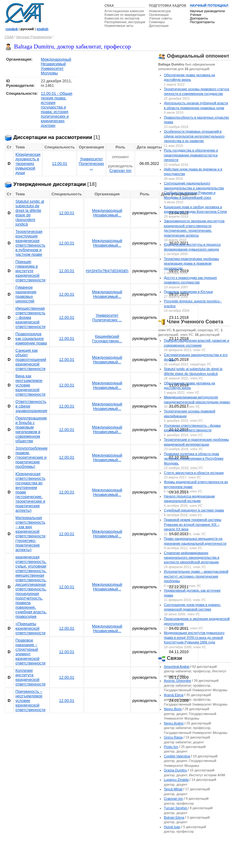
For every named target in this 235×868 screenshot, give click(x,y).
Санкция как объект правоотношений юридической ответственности (31, 359)
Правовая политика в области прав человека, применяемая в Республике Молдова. (194, 459)
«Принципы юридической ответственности (31, 628)
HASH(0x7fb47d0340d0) (107, 271)
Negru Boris (173, 709)
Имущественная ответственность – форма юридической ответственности (31, 317)
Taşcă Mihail (173, 789)
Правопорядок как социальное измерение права (31, 338)
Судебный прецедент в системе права (194, 510)
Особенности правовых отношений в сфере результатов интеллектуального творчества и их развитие (194, 136)
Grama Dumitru (175, 770)
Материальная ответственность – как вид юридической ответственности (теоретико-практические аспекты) (31, 534)
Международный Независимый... (107, 213)
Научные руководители (207, 11)
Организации (159, 15)
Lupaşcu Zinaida (176, 780)
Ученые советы (161, 18)
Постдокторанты (202, 22)
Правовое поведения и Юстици (188, 292)
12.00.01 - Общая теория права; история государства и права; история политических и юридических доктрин (57, 109)
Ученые (196, 15)
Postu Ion (171, 747)
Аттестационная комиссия (124, 11)
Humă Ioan (172, 827)
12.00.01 (60, 164)
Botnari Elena (174, 817)
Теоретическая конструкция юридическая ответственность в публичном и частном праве (31, 243)
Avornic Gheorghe (177, 681)
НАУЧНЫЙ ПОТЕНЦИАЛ (209, 5)
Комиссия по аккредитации (125, 15)
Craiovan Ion (120, 171)
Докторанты (199, 18)
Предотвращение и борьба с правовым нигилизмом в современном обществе (31, 429)
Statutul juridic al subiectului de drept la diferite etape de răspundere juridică (30, 213)
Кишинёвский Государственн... (107, 339)
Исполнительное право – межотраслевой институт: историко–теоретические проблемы (196, 576)
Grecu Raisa (173, 737)
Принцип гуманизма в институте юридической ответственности (31, 271)
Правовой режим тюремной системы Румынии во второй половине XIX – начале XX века (193, 524)
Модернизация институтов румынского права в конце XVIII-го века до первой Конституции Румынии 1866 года (194, 637)
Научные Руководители (34, 37)
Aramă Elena (174, 695)
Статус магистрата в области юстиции (194, 473)
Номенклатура (160, 11)
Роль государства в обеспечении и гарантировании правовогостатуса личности (191, 155)
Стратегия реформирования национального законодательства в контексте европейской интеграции (192, 558)
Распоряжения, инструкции (125, 22)
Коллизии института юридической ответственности (31, 677)
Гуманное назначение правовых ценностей (26, 294)
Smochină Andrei (177, 667)
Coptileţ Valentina (177, 756)
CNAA (109, 5)
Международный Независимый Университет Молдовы (56, 66)
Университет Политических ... (91, 164)
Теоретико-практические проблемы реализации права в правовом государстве (192, 263)
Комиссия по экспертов (122, 18)
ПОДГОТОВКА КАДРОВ (168, 5)
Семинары (157, 22)
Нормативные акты (119, 26)
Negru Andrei (174, 723)
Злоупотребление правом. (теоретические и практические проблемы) (32, 457)
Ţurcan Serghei (176, 808)
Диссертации (159, 26)
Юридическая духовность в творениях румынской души (28, 164)
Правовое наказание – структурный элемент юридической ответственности (31, 652)
